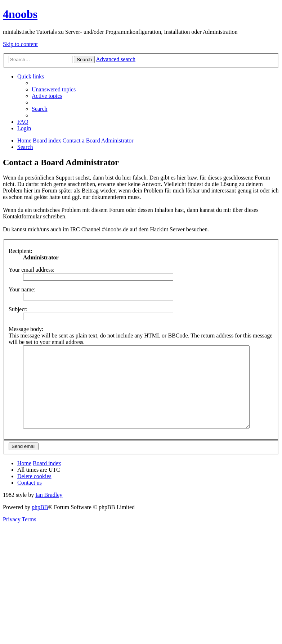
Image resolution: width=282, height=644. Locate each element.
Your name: (22, 289)
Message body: (26, 329)
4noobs (20, 14)
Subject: (18, 309)
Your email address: (32, 270)
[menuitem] (54, 89)
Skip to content (20, 44)
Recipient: (21, 251)
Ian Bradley (49, 511)
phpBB (40, 523)
